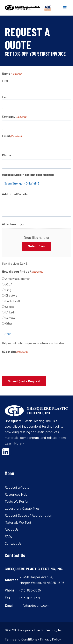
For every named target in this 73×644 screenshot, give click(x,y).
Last (5, 97)
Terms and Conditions (21, 639)
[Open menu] (65, 8)
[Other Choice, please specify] (21, 334)
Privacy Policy (50, 639)
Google (10, 307)
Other (9, 323)
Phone (7, 155)
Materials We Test (18, 522)
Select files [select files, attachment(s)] (36, 246)
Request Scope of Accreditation (28, 515)
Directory (11, 295)
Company (14, 117)
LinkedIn (11, 312)
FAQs (8, 536)
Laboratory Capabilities (22, 508)
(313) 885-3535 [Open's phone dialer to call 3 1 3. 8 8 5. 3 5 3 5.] (30, 590)
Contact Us (13, 543)
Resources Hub (16, 494)
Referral (10, 318)
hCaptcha (15, 352)
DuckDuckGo (13, 301)
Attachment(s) (13, 224)
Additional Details (15, 194)
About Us (12, 529)
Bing (8, 290)
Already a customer (18, 279)
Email (12, 136)
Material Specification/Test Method (28, 175)
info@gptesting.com (35, 605)
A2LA (9, 284)
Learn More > (14, 443)
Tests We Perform (18, 501)
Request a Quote (17, 487)
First (5, 81)
